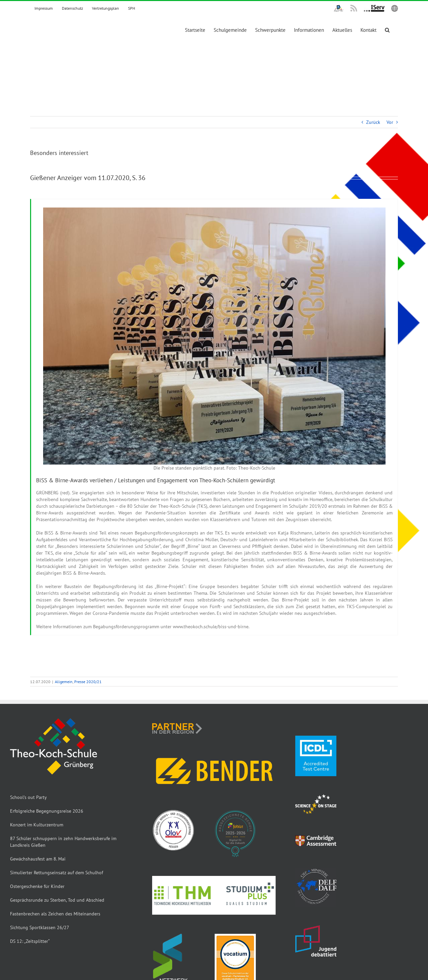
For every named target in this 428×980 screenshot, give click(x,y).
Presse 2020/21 (88, 682)
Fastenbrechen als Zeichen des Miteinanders (55, 914)
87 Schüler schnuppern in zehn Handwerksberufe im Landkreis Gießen (63, 842)
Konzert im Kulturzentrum (37, 825)
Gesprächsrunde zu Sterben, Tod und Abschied (57, 900)
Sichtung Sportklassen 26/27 (40, 927)
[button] (387, 30)
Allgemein (64, 682)
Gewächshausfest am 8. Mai (38, 859)
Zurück (373, 122)
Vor (390, 122)
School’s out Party (28, 797)
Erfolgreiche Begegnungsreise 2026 (47, 811)
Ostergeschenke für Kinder (37, 886)
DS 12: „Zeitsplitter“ (30, 941)
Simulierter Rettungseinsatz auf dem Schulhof (57, 873)
